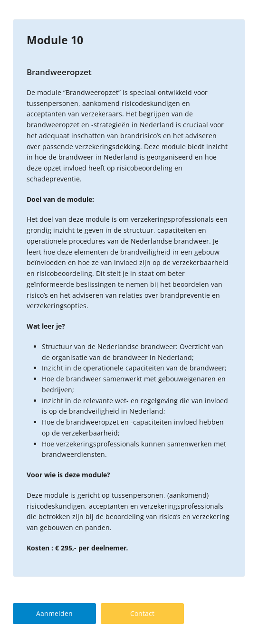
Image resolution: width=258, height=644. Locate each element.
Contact (142, 613)
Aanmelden (54, 613)
